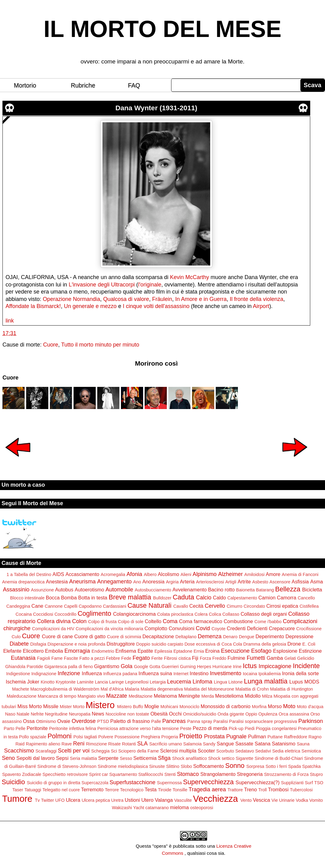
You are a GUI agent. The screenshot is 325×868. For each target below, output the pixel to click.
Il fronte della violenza (256, 299)
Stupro (316, 774)
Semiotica (311, 751)
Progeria (170, 737)
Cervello (215, 606)
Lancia (101, 682)
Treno (251, 789)
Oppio (251, 714)
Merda (208, 696)
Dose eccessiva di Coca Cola (213, 644)
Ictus (250, 666)
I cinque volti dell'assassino (156, 306)
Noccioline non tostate (127, 714)
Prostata (214, 736)
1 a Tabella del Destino (29, 574)
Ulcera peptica (96, 800)
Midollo (253, 696)
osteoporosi (202, 808)
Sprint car (98, 774)
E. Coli (309, 644)
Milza (267, 696)
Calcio (204, 598)
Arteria (187, 582)
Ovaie (64, 721)
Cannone (54, 606)
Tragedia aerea (207, 789)
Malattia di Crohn (252, 689)
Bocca (53, 598)
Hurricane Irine (227, 667)
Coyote (219, 629)
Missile (51, 706)
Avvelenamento (189, 590)
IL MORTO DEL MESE (163, 29)
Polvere (106, 737)
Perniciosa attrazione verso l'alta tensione (138, 728)
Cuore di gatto (90, 636)
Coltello (153, 621)
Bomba (69, 598)
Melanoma (165, 696)
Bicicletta (312, 590)
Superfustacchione (132, 782)
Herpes (204, 667)
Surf (309, 783)
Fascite (71, 658)
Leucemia (179, 682)
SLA (142, 744)
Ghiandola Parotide (24, 667)
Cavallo (181, 606)
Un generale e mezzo (90, 306)
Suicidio (14, 782)
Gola (126, 666)
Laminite (85, 682)
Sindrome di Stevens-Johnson (67, 766)
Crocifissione (309, 629)
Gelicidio (306, 658)
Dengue (247, 637)
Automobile (119, 590)
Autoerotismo (89, 590)
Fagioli (43, 658)
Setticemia (145, 758)
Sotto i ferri (276, 766)
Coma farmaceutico (201, 621)
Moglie (152, 706)
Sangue (225, 744)
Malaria (132, 689)
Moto (289, 706)
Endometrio (103, 651)
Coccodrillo (65, 614)
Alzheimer (231, 574)
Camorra (287, 598)
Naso (10, 714)
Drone (294, 644)
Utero (147, 800)
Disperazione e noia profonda (76, 644)
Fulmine (236, 658)
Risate (114, 744)
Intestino (199, 673)
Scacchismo (19, 751)
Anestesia (57, 582)
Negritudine (56, 714)
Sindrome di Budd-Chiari (279, 758)
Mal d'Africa (112, 689)
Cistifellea (309, 606)
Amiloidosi (255, 574)
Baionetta (245, 590)
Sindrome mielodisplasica (123, 766)
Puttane (275, 737)
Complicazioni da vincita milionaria (110, 629)
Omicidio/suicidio (200, 714)
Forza (205, 658)
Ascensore (280, 582)
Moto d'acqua (310, 707)
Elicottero (33, 651)
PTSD (103, 721)
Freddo (219, 658)
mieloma (179, 807)
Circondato (255, 606)
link (10, 321)
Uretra (117, 800)
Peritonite (37, 728)
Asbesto (260, 582)
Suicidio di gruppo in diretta (54, 783)
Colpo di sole (131, 622)
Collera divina (54, 621)
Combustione (238, 621)
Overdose (84, 721)
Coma (170, 621)
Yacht (139, 808)
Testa (151, 789)
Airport (261, 306)
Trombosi (278, 789)
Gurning (188, 667)
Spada (295, 766)
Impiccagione (275, 666)
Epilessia (163, 651)
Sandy (209, 744)
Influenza (92, 673)
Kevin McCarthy (189, 277)
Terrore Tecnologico (124, 790)
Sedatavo (245, 751)
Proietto (191, 736)
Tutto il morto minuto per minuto (100, 345)
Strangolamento (218, 774)
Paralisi (221, 721)
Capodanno (90, 606)
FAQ (134, 85)
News (98, 714)
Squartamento (123, 774)
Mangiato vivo (91, 696)
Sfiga (164, 758)
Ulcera (73, 800)
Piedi (250, 728)
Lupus (296, 682)
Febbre (113, 658)
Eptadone (183, 651)
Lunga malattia (266, 681)
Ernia (199, 651)
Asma (317, 582)
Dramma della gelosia (265, 644)
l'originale (150, 285)
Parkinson (311, 721)
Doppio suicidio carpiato (160, 644)
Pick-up (236, 728)
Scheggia (100, 751)
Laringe (117, 682)
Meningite (189, 696)
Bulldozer (162, 598)
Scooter (206, 751)
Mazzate (117, 696)
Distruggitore (121, 644)
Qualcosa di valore (126, 299)
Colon (79, 621)
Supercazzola (95, 783)
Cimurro (234, 606)
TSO (319, 783)
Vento (246, 800)
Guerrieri (170, 667)
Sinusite (157, 766)
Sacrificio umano (166, 744)
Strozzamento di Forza (286, 774)
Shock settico (221, 758)
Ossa (29, 721)
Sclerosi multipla (178, 751)
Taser (18, 790)
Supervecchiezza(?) (257, 782)
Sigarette (245, 758)
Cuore (51, 345)
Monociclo (189, 707)
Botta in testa (93, 598)
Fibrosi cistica (177, 658)
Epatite (145, 651)
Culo (16, 637)
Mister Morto (72, 707)
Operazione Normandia (71, 299)
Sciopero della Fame (138, 751)
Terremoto (92, 789)
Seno (8, 758)
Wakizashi (122, 808)
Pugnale (236, 736)
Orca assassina (294, 714)
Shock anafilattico (189, 758)
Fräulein (162, 299)
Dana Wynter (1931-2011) (156, 108)
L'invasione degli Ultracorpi (102, 285)
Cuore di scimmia (124, 637)
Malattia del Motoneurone (209, 689)
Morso (275, 706)
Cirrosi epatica (282, 606)
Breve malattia (130, 597)
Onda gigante (231, 714)
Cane (37, 606)
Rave (67, 744)
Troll (262, 790)
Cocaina (24, 614)
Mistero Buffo (130, 707)
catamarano (157, 808)
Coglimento (94, 613)
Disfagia (38, 644)
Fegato (141, 658)
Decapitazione (158, 636)
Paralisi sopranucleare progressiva (263, 721)
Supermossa (169, 783)
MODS (312, 682)
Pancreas (174, 721)
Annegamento (114, 582)
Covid (203, 628)
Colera (201, 614)
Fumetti (256, 658)
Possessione (127, 737)
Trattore (235, 790)
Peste (186, 728)
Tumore (17, 799)
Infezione (69, 673)
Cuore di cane (57, 636)
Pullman (257, 736)
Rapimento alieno (43, 744)
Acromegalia (113, 574)
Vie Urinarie (283, 800)
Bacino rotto (221, 590)
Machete (20, 689)
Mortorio (25, 85)
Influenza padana (120, 674)
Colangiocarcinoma (134, 614)
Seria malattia (83, 758)
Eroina (213, 651)
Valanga (164, 800)
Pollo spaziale (33, 737)
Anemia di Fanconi (300, 574)
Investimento (226, 673)
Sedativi (263, 751)
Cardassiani (114, 606)
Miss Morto (30, 706)
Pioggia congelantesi (276, 728)
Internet (181, 674)
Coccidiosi (43, 614)
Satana (262, 744)
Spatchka (311, 766)
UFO (60, 800)
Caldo (219, 598)
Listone (235, 682)
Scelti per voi (74, 751)
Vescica (262, 800)
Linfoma (203, 682)
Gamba (275, 658)
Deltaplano (186, 637)
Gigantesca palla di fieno (69, 667)
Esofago (261, 651)
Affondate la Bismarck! (33, 306)
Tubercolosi (301, 790)
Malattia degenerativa (162, 689)
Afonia (134, 574)
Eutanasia (23, 658)
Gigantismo (107, 666)
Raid (20, 744)
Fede (126, 658)
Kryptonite (66, 682)
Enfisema (126, 651)
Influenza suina (155, 673)
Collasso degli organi (264, 614)
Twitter (47, 800)
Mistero (100, 705)
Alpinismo (205, 574)
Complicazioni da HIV (53, 629)
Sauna (303, 744)
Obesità (159, 714)
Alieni (186, 574)
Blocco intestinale (27, 598)
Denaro (230, 637)
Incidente (306, 666)
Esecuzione (235, 651)
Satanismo (283, 744)
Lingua (221, 682)
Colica (215, 614)
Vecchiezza (215, 799)
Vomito (316, 800)
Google (141, 667)
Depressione (299, 636)
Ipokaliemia (269, 674)
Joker (33, 682)
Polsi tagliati (85, 737)
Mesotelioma (229, 696)
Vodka (302, 800)
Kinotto (48, 682)
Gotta (155, 667)
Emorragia (77, 651)
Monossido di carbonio (226, 706)
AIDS (58, 574)
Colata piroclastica (175, 614)
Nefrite (37, 714)
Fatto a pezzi (92, 658)
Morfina (259, 707)
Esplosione (285, 651)
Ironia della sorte (300, 673)
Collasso (231, 614)
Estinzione (310, 651)
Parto (9, 728)
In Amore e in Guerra (201, 299)
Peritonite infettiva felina (72, 728)
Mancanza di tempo (57, 696)
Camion (267, 598)
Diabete (19, 644)
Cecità (196, 606)
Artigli (231, 582)
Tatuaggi (33, 790)
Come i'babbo (268, 622)
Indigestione (18, 674)
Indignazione (44, 674)
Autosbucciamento (153, 590)
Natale (23, 714)
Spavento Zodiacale (22, 774)
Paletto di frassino (130, 721)
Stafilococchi (151, 774)
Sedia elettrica (286, 751)
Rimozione (96, 744)
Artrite (244, 582)
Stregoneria (250, 774)
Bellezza (288, 589)
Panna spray (200, 721)
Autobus (64, 590)
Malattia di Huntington (291, 689)
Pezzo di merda (210, 728)
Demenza (210, 636)
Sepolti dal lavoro (35, 758)
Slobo (186, 766)
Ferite (157, 658)
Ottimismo (46, 721)
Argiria (172, 582)
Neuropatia (80, 714)
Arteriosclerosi (210, 582)
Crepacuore (282, 628)
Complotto (156, 628)
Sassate (244, 744)
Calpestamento (242, 598)
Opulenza (268, 714)
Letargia (158, 682)
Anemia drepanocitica (23, 582)
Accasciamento (82, 574)
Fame (57, 658)
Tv (37, 800)
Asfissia (300, 582)
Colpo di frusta (102, 622)
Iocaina (250, 674)
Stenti (170, 774)
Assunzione (42, 590)
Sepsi (62, 758)
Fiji (195, 658)
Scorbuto (225, 751)
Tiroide (165, 790)
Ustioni (132, 800)
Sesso (126, 758)
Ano (137, 582)
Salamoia (192, 744)
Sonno (235, 766)
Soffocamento (209, 766)
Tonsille (180, 790)
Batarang (265, 590)
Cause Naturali (149, 605)
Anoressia (153, 582)
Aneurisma (82, 582)
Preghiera (150, 737)
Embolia (54, 651)
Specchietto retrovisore (65, 774)
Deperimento (270, 636)
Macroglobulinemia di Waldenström (65, 689)
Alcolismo (169, 574)
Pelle (21, 728)
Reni (79, 744)
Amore (273, 574)
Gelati (290, 658)
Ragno (315, 737)
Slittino (173, 766)
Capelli (71, 606)
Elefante (12, 651)
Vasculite (183, 800)
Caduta (183, 597)
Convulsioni (182, 628)
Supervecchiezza (208, 782)
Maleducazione (22, 696)
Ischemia (16, 682)
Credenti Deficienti (247, 628)
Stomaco (188, 774)
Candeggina (18, 606)
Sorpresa (255, 766)
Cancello (306, 598)
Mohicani (169, 707)
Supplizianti (292, 783)
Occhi (175, 714)
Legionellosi (137, 682)
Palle (156, 721)
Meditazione (141, 696)
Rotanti (129, 744)
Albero (150, 574)
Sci (114, 751)
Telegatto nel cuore (61, 790)
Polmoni (59, 736)
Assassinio (16, 590)
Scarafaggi (46, 751)
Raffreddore (296, 737)
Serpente (108, 758)
